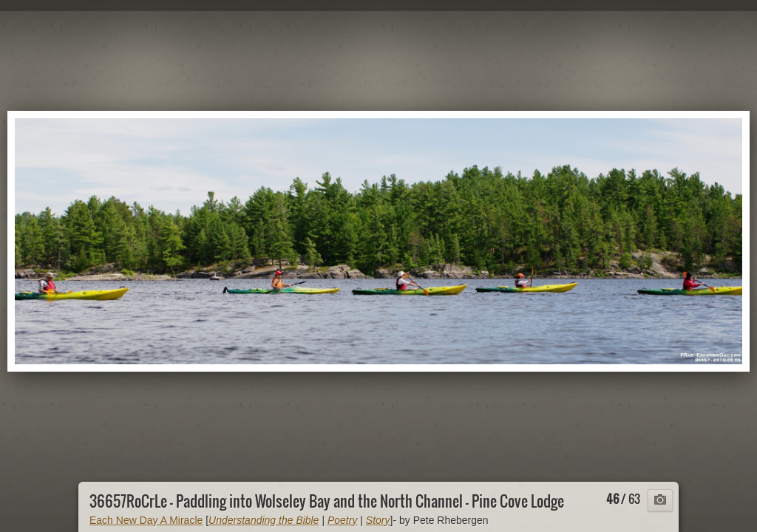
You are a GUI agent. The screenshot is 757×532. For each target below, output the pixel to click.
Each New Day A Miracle (146, 520)
